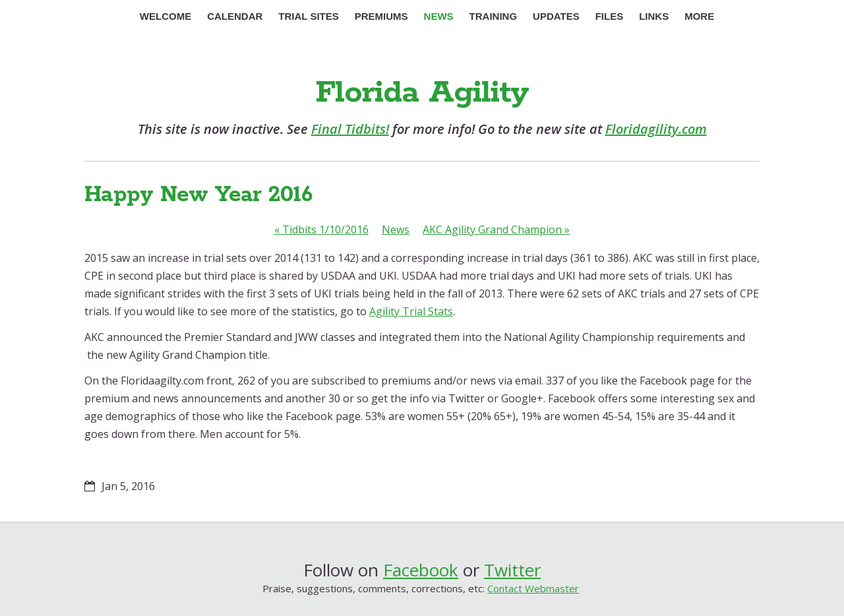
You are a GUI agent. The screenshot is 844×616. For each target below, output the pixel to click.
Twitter (512, 570)
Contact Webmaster (533, 588)
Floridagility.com (656, 129)
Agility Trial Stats (411, 311)
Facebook (421, 570)
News (396, 230)
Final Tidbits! (350, 129)
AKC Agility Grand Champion (496, 230)
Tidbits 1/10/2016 (321, 230)
